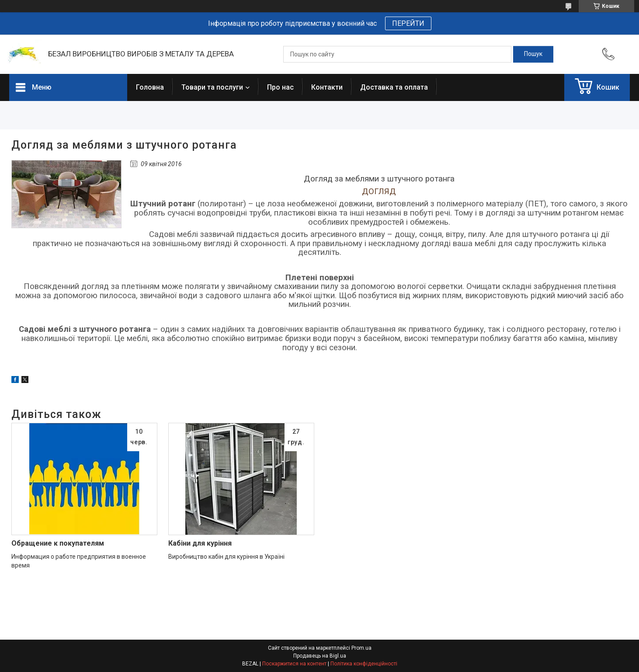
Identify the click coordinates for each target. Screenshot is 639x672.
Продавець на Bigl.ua (320, 656)
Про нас (280, 87)
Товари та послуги (212, 87)
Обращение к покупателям (58, 543)
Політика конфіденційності (364, 664)
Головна (150, 87)
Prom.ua (361, 648)
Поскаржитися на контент (294, 664)
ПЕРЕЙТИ (408, 23)
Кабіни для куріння (200, 543)
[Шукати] (533, 54)
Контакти (327, 87)
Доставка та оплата (394, 87)
